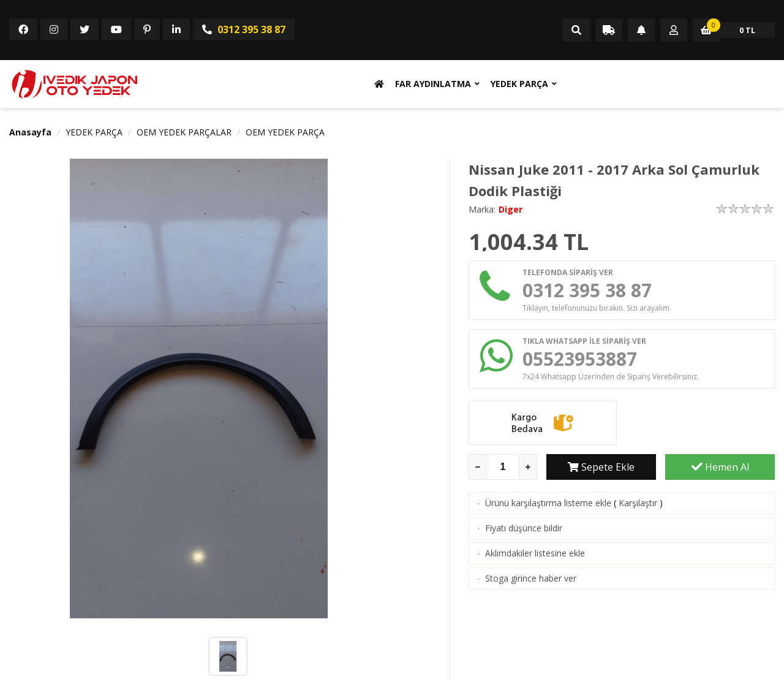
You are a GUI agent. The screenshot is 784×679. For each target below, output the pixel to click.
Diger (511, 209)
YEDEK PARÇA (519, 84)
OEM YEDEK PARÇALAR (184, 132)
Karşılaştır (638, 503)
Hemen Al (720, 467)
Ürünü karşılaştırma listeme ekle (548, 503)
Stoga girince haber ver (531, 578)
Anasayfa (30, 132)
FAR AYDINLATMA (433, 84)
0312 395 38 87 (244, 29)
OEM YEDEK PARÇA (285, 132)
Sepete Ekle (601, 467)
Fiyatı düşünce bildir (524, 528)
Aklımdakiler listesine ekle (535, 553)
